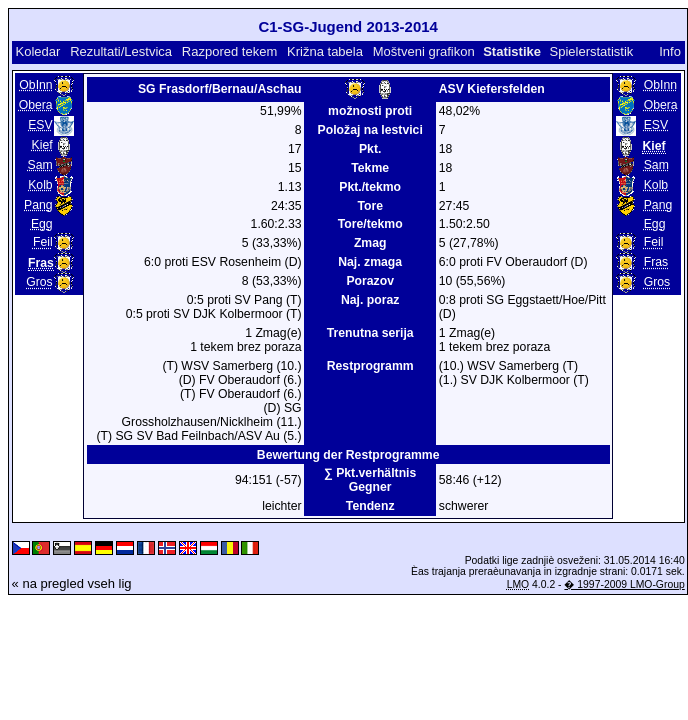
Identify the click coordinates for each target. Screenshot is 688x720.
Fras (656, 262)
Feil (43, 242)
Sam (40, 165)
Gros (39, 282)
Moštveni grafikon (424, 51)
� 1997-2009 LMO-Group (624, 584)
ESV (40, 125)
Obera (36, 105)
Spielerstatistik (593, 51)
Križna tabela (325, 51)
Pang (38, 205)
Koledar (37, 51)
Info (670, 51)
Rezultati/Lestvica (121, 51)
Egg (42, 224)
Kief (42, 145)
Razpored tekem (229, 51)
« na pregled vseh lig (72, 583)
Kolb (40, 185)
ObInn (35, 85)
